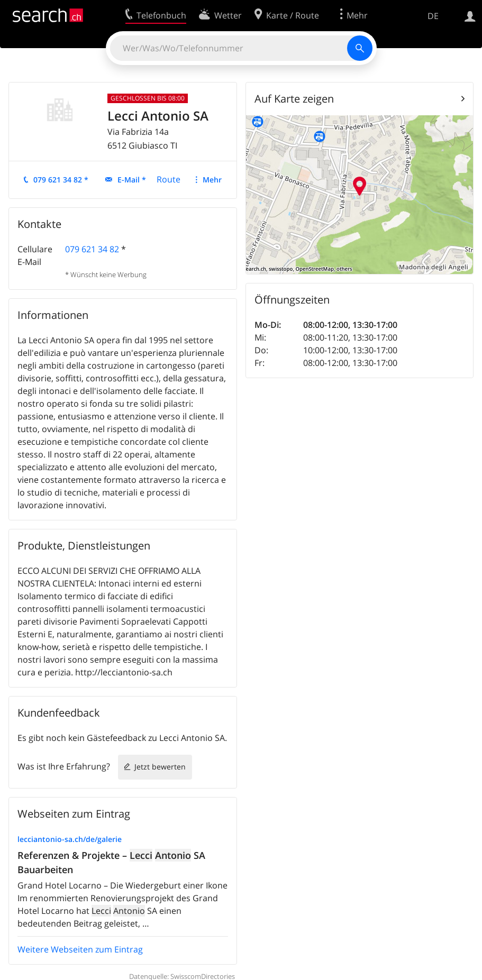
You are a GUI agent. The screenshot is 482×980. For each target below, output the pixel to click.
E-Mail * (132, 180)
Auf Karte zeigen (294, 99)
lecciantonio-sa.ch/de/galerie (70, 839)
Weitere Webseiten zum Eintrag (80, 949)
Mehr (212, 180)
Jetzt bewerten (160, 767)
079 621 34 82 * (61, 180)
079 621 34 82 (92, 249)
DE (433, 16)
